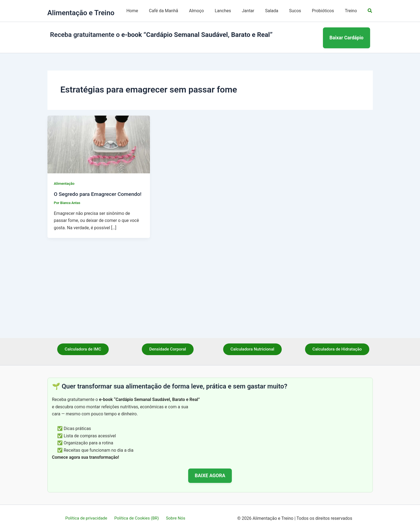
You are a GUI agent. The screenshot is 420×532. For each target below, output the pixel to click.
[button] (370, 48)
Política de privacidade (88, 518)
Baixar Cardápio (347, 108)
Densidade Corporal (168, 350)
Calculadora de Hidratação (337, 350)
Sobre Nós (175, 518)
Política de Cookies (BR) (137, 518)
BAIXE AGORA (210, 476)
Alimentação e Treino (81, 87)
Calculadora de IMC (83, 350)
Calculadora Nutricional (252, 350)
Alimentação (65, 251)
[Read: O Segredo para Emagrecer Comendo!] (99, 211)
